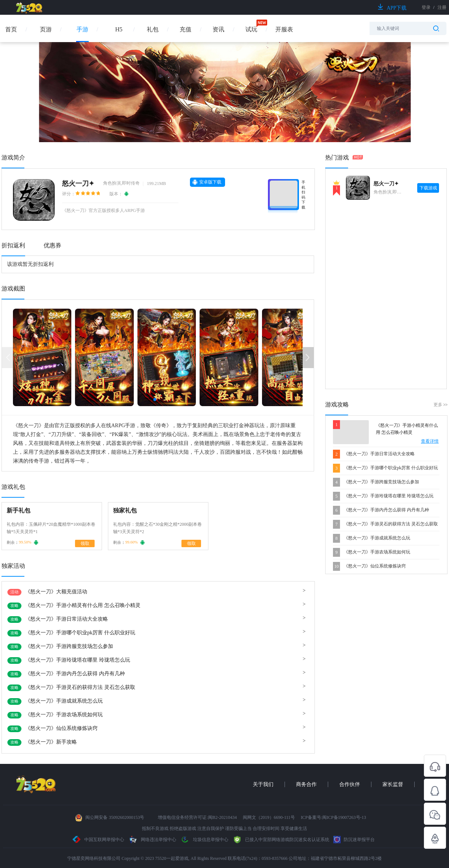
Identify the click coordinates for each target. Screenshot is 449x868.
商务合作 (306, 784)
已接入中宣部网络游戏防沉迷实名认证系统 (281, 840)
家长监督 (393, 784)
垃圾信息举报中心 (204, 840)
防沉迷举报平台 (354, 840)
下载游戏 (428, 188)
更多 (441, 405)
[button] (155, 399)
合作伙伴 (350, 784)
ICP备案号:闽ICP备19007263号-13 (334, 817)
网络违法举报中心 (153, 840)
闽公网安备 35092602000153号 (115, 817)
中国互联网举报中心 (98, 840)
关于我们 (263, 784)
